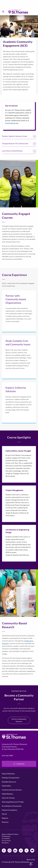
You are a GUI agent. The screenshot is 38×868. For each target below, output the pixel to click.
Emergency (5, 843)
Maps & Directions (8, 774)
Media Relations (7, 794)
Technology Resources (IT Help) (13, 802)
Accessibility (6, 838)
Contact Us (19, 764)
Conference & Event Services (12, 790)
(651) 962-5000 (7, 756)
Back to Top (31, 862)
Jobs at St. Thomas (8, 798)
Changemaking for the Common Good (19, 144)
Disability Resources (9, 782)
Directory (5, 822)
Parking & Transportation (11, 778)
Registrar (5, 818)
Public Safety (6, 786)
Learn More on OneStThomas (19, 151)
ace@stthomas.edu (12, 123)
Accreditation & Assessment (12, 806)
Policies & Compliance (10, 810)
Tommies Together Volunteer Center (19, 136)
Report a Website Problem (10, 834)
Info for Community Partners (19, 720)
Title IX (4, 814)
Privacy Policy (6, 841)
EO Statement (6, 836)
